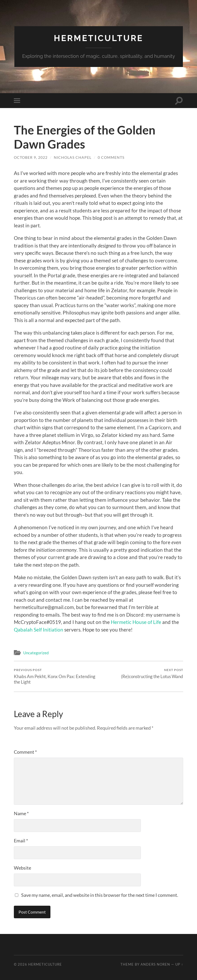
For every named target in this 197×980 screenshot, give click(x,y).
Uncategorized (36, 653)
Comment (25, 752)
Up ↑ (179, 964)
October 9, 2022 (31, 157)
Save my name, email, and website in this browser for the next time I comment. (100, 895)
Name (21, 813)
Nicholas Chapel (73, 157)
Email (21, 841)
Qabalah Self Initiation (39, 630)
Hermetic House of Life (136, 622)
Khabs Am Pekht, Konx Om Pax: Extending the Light (55, 676)
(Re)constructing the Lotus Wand (152, 674)
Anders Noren (155, 964)
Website (22, 868)
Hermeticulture (98, 38)
